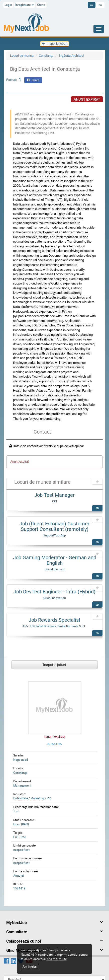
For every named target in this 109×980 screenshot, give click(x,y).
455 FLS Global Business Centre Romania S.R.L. (54, 626)
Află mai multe (57, 959)
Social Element (55, 569)
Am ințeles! (30, 967)
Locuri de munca (22, 56)
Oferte (41, 5)
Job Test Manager (54, 495)
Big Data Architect (71, 56)
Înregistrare (25, 5)
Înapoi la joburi (54, 44)
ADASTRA (54, 744)
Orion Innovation (55, 598)
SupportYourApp (55, 535)
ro (92, 5)
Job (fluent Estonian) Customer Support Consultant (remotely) (54, 526)
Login (8, 5)
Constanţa (46, 56)
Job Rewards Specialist (54, 620)
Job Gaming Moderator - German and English (55, 560)
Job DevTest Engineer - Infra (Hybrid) (54, 592)
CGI (54, 501)
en (100, 5)
